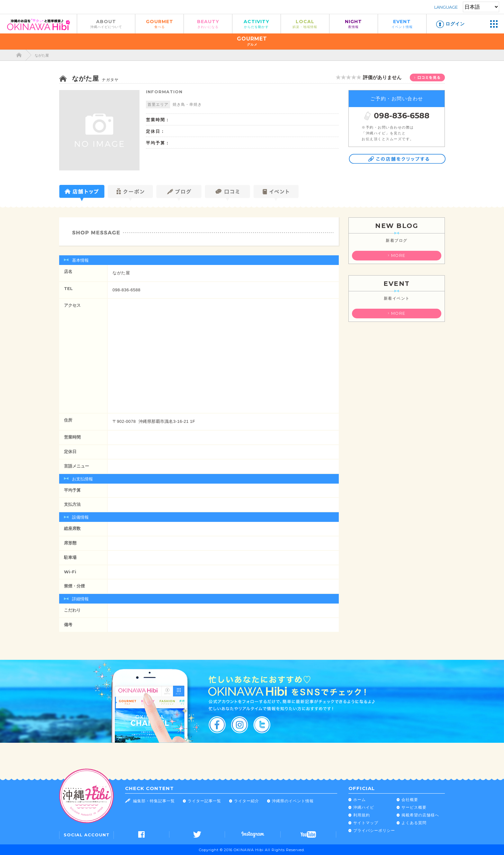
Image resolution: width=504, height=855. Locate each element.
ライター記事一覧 (204, 801)
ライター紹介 (247, 801)
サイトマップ (366, 823)
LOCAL (305, 24)
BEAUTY (208, 24)
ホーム (360, 800)
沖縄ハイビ (364, 807)
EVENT (402, 24)
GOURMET (159, 24)
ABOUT (106, 24)
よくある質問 (414, 823)
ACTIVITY (256, 24)
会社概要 (410, 800)
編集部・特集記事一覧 (154, 801)
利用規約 (362, 815)
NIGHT (354, 24)
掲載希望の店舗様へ (420, 815)
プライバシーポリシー (374, 830)
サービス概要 (414, 807)
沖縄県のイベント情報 (293, 801)
